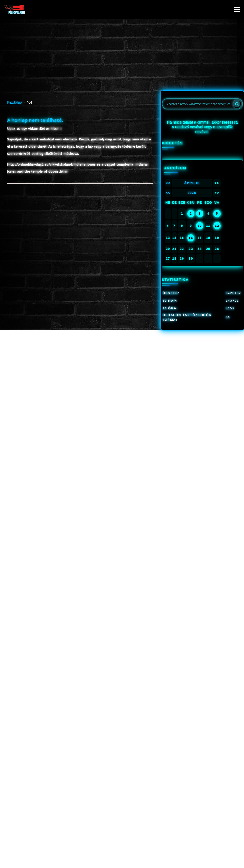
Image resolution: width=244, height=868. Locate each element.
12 (217, 226)
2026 (192, 193)
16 (191, 238)
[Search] (237, 104)
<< (168, 183)
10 (200, 226)
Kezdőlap (15, 102)
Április (192, 183)
